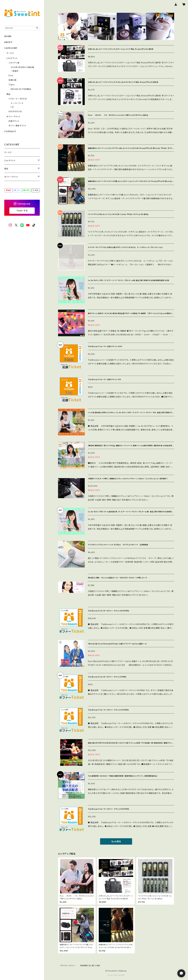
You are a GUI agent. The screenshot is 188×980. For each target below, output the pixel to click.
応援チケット (14, 121)
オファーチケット (13, 117)
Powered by (116, 975)
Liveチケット (12, 58)
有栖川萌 (12, 80)
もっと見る (116, 841)
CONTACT (10, 131)
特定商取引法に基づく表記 (90, 966)
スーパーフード (17, 103)
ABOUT (8, 42)
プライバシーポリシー (68, 966)
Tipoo (12, 85)
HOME (8, 36)
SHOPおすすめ (15, 112)
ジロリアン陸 (14, 63)
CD (12, 107)
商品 (8, 94)
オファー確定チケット (17, 126)
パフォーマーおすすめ (18, 99)
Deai (12, 76)
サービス (10, 53)
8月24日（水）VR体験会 (21, 89)
